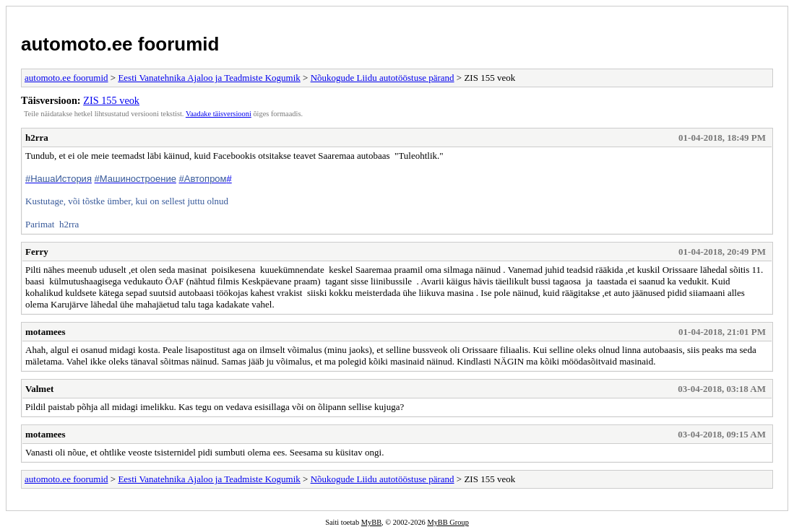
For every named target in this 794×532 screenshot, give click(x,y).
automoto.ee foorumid (120, 44)
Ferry (37, 252)
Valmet (39, 389)
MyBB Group (448, 522)
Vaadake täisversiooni (219, 114)
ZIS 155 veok (111, 100)
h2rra (37, 138)
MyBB (371, 522)
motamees (46, 332)
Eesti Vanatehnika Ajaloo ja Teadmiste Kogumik (209, 78)
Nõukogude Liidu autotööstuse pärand (383, 78)
